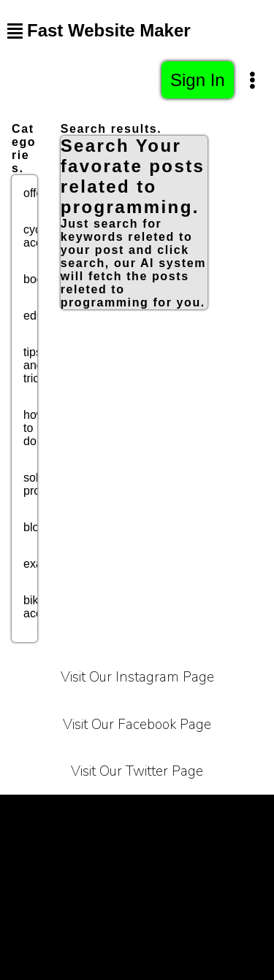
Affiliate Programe (58, 886)
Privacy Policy (163, 813)
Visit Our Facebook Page (137, 725)
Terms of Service (56, 813)
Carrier (244, 813)
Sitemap (137, 922)
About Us (95, 849)
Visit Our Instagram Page (137, 677)
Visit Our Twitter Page (137, 771)
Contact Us (174, 849)
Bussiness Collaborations (197, 886)
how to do (34, 428)
